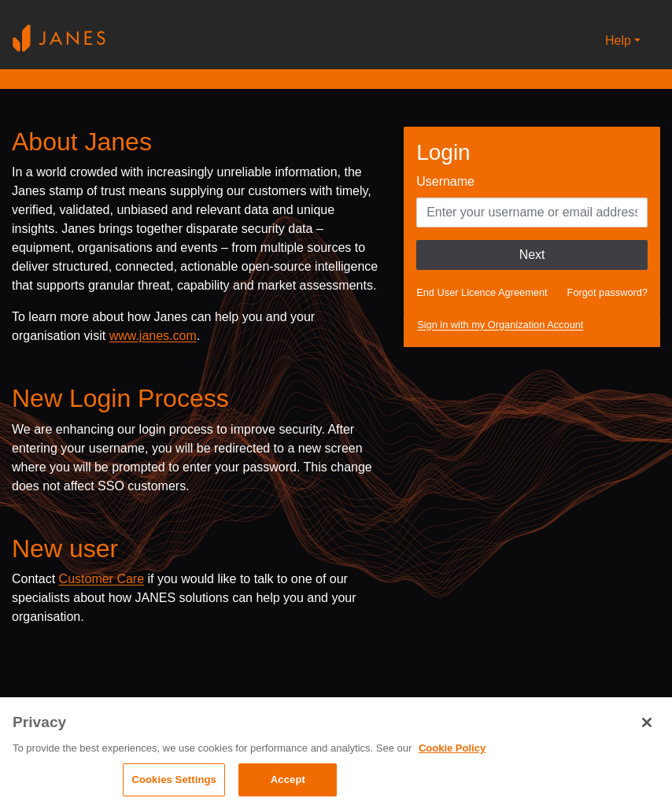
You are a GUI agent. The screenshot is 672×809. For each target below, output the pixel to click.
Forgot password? (607, 292)
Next (532, 255)
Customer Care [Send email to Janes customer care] (102, 579)
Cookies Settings (174, 779)
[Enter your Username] (532, 212)
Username (445, 181)
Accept (288, 779)
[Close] (647, 722)
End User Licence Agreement (482, 292)
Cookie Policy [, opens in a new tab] (452, 748)
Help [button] (618, 41)
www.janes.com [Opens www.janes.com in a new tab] (153, 336)
